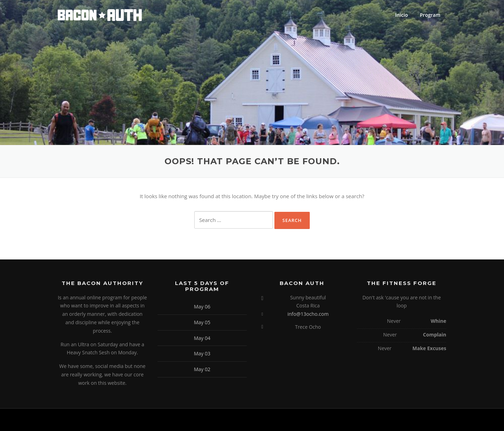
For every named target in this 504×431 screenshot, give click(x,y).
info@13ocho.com (308, 314)
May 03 (202, 353)
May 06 (202, 307)
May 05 (202, 322)
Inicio (401, 15)
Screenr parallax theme (386, 420)
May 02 (202, 369)
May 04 (202, 338)
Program (430, 15)
